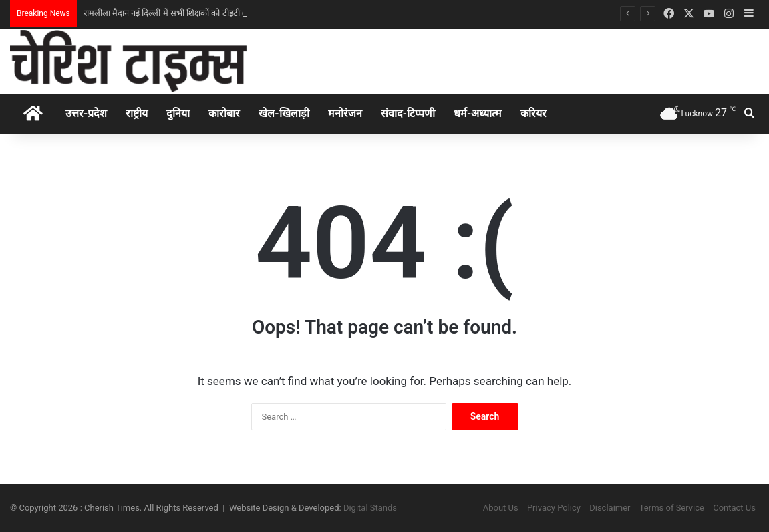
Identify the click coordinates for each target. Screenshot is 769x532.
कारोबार (224, 113)
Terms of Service (672, 508)
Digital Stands (370, 508)
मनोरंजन (345, 113)
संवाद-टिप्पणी (408, 113)
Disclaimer (610, 508)
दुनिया (178, 113)
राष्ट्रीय (137, 113)
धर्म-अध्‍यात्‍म (478, 113)
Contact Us (734, 508)
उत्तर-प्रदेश (86, 113)
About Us (501, 508)
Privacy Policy (554, 508)
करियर (533, 113)
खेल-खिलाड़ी (284, 113)
